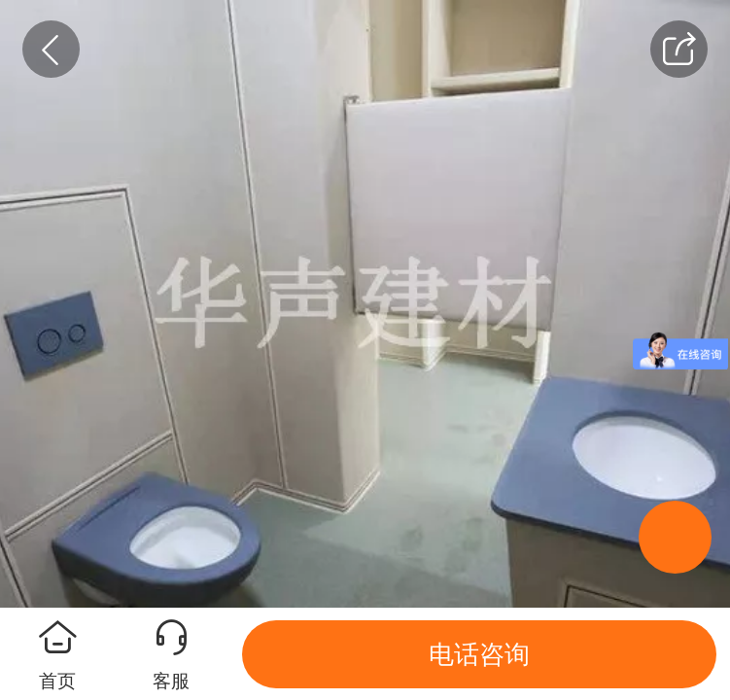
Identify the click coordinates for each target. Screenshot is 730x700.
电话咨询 (479, 654)
